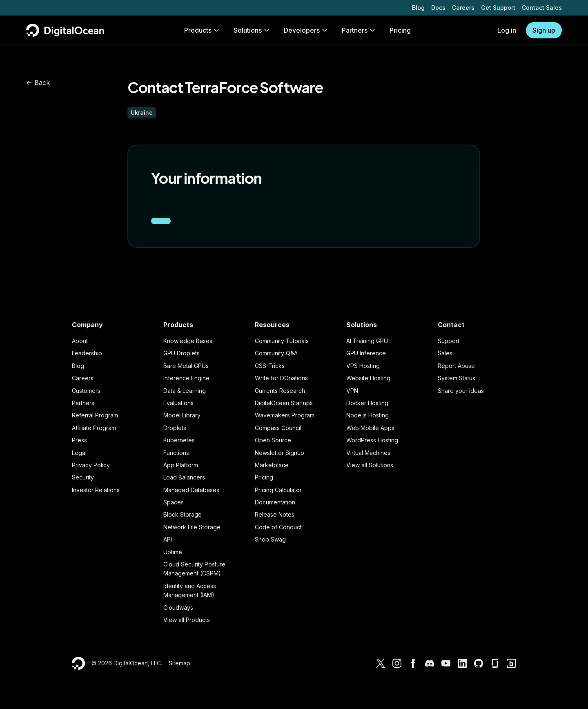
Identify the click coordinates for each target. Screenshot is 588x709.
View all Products (187, 620)
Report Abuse (456, 366)
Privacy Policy (91, 465)
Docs (438, 8)
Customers (86, 391)
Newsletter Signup (280, 453)
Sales (445, 353)
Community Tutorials (282, 341)
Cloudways (178, 608)
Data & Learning (185, 391)
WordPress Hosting (372, 440)
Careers (463, 8)
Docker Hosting (367, 403)
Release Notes (275, 514)
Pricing (264, 477)
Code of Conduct (278, 527)
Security (83, 477)
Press (79, 440)
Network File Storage (192, 527)
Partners (83, 403)
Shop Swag (270, 539)
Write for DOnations (281, 378)
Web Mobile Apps (370, 428)
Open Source (273, 440)
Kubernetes (179, 440)
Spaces (174, 502)
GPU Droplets (182, 353)
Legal (79, 453)
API (168, 539)
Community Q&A (276, 353)
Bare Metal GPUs (186, 366)
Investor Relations (96, 490)
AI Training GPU (367, 341)
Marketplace (272, 465)
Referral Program (95, 415)
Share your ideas (461, 391)
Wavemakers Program (285, 415)
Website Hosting (368, 378)
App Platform (181, 465)
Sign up (544, 30)
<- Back (38, 82)
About (80, 341)
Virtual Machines (368, 453)
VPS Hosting (363, 366)
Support (449, 341)
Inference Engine (186, 378)
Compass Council (278, 428)
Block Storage (183, 514)
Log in (507, 30)
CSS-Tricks (270, 366)
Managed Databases (191, 490)
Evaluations (178, 403)
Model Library (182, 415)
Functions (176, 453)
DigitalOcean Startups (284, 403)
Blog (418, 8)
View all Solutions (370, 465)
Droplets (175, 428)
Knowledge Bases (188, 341)
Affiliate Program (94, 428)
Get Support (498, 8)
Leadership (87, 353)
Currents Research (280, 391)
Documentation (275, 502)
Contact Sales (542, 8)
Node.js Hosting (367, 415)
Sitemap (179, 663)
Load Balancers (184, 477)
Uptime (173, 552)
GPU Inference (366, 353)
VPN (352, 391)
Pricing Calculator (278, 490)
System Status (457, 378)
